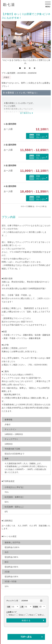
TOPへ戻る (26, 637)
